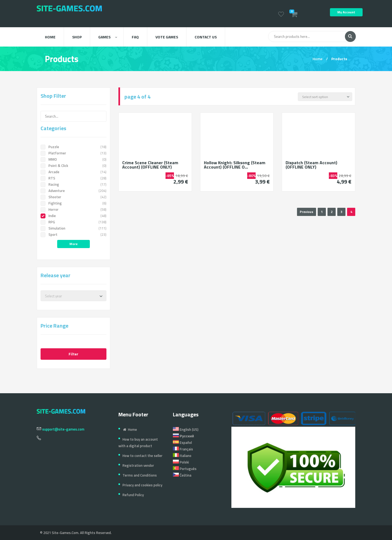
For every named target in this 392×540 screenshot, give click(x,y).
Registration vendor (138, 465)
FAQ (135, 37)
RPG (73, 222)
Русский (183, 436)
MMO (73, 159)
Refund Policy (133, 495)
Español (182, 443)
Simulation (73, 228)
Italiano (182, 456)
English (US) (186, 429)
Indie (73, 216)
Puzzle (73, 147)
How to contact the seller (143, 456)
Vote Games (167, 37)
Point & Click (73, 166)
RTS (73, 178)
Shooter (73, 197)
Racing (73, 184)
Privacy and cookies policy (142, 485)
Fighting (73, 203)
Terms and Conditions (140, 475)
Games (108, 37)
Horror (73, 209)
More (73, 244)
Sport (73, 234)
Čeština (182, 475)
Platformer (73, 153)
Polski (181, 462)
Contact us (206, 37)
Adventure (73, 191)
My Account (346, 12)
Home (50, 37)
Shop (77, 37)
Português (185, 469)
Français (183, 449)
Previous (307, 212)
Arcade (73, 172)
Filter (73, 354)
